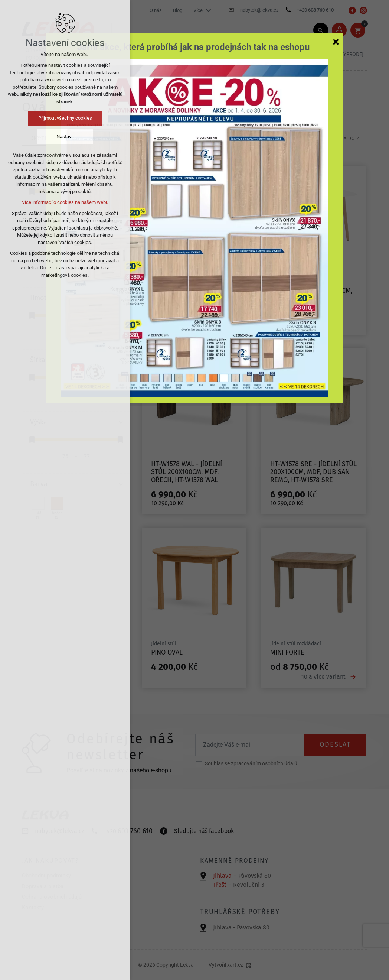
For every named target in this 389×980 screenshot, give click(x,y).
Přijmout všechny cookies (65, 118)
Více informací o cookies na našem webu (65, 202)
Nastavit (65, 137)
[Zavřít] (336, 42)
